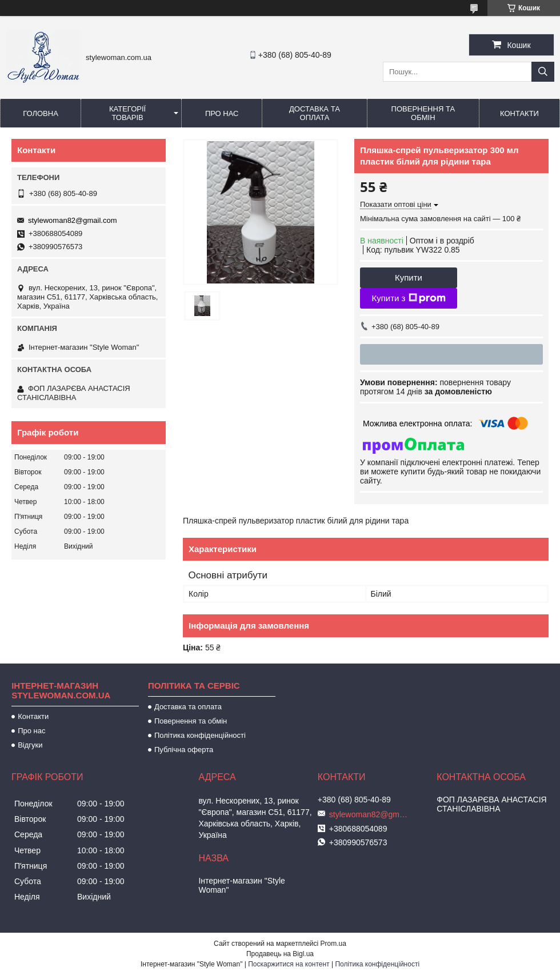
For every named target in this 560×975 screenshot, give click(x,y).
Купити (409, 277)
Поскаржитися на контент (289, 964)
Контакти (519, 113)
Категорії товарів (127, 113)
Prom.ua (333, 944)
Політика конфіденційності (200, 735)
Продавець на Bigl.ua (280, 954)
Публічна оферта (184, 750)
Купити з (408, 298)
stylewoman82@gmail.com (73, 220)
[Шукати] (543, 72)
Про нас (222, 113)
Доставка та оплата (315, 113)
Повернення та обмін (423, 113)
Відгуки (30, 745)
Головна (41, 113)
